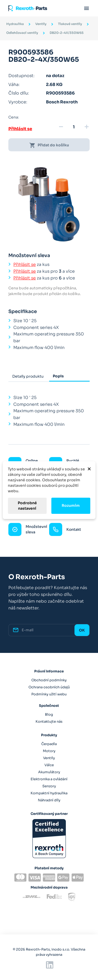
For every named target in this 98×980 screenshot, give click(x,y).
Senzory (49, 786)
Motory (49, 751)
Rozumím (71, 505)
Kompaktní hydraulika (49, 793)
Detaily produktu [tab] (28, 376)
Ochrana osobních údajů (49, 687)
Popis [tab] (58, 376)
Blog (49, 714)
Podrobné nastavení (27, 506)
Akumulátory (49, 772)
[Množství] (74, 127)
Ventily (49, 758)
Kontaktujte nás (49, 722)
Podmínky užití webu (49, 694)
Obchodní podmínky (49, 680)
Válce (49, 765)
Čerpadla (49, 744)
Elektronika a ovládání (49, 779)
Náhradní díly (49, 800)
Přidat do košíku (49, 145)
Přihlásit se (20, 129)
